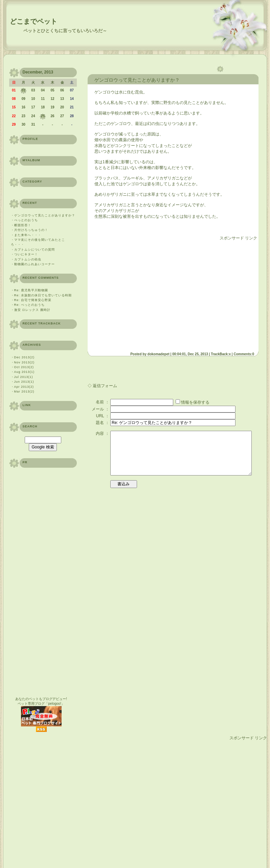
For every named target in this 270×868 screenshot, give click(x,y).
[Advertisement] (63, 805)
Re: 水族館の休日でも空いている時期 (43, 295)
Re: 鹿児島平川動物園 (31, 290)
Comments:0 (244, 354)
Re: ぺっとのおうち (30, 305)
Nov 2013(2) (25, 362)
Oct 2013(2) (24, 367)
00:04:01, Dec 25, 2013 (190, 354)
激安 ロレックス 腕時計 (32, 310)
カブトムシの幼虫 (28, 259)
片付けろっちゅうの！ (31, 230)
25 (43, 116)
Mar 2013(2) (24, 391)
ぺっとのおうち (26, 220)
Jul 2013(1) (24, 377)
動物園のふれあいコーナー (35, 264)
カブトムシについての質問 (35, 250)
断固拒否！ (23, 225)
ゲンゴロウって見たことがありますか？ (45, 215)
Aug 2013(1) (25, 372)
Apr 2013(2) (24, 387)
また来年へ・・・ (28, 235)
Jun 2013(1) (24, 382)
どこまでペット (33, 21)
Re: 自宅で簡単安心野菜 (33, 300)
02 (24, 90)
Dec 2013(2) (25, 357)
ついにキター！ (26, 254)
